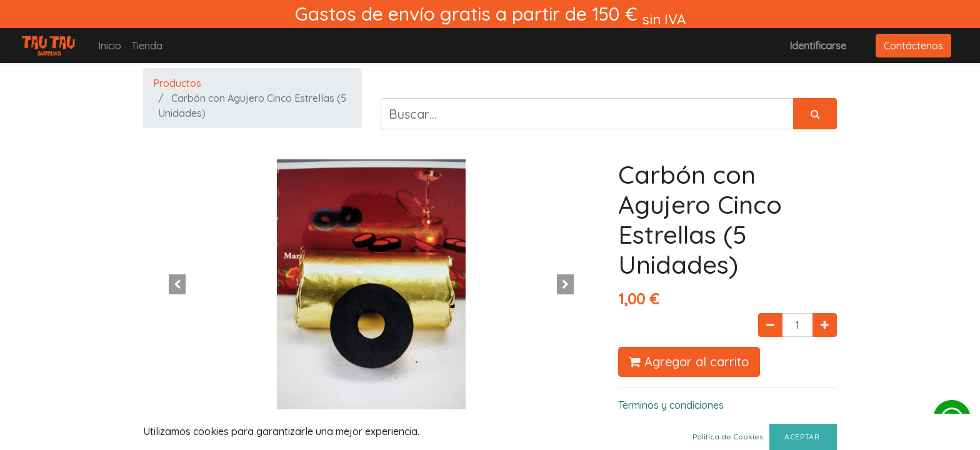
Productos (177, 83)
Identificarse (818, 46)
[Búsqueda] (815, 114)
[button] (177, 284)
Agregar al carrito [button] (689, 362)
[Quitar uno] (770, 325)
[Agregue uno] (825, 325)
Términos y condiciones (671, 405)
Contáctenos (913, 46)
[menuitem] (110, 46)
